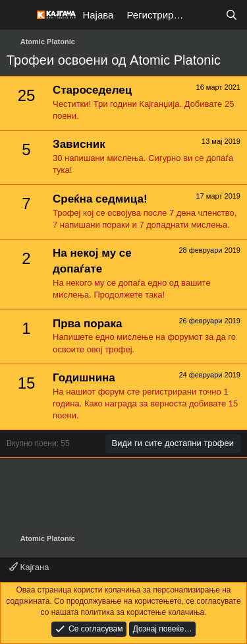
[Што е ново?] (205, 15)
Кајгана (29, 567)
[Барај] (232, 15)
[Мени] (18, 15)
